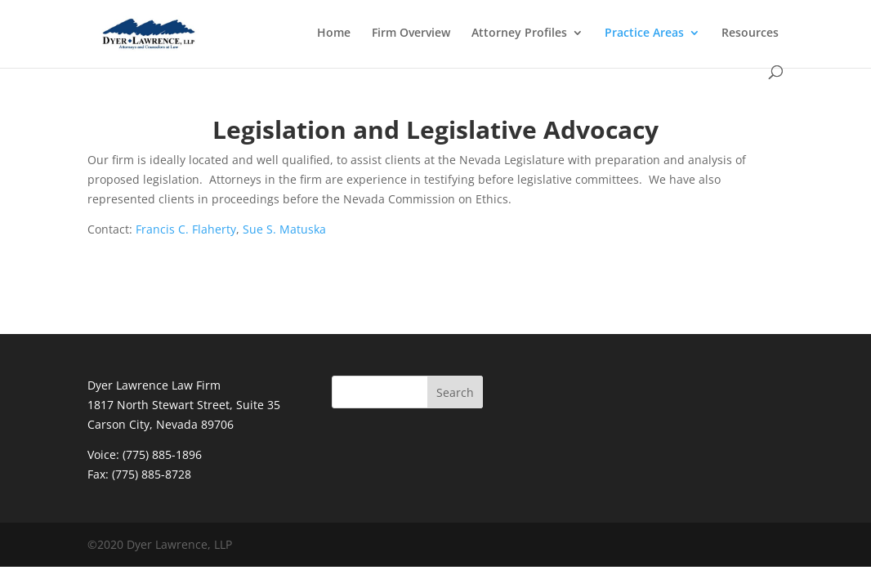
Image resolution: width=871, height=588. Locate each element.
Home (334, 33)
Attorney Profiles (519, 33)
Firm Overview (411, 33)
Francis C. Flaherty (186, 229)
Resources (750, 33)
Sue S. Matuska (284, 229)
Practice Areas (644, 33)
